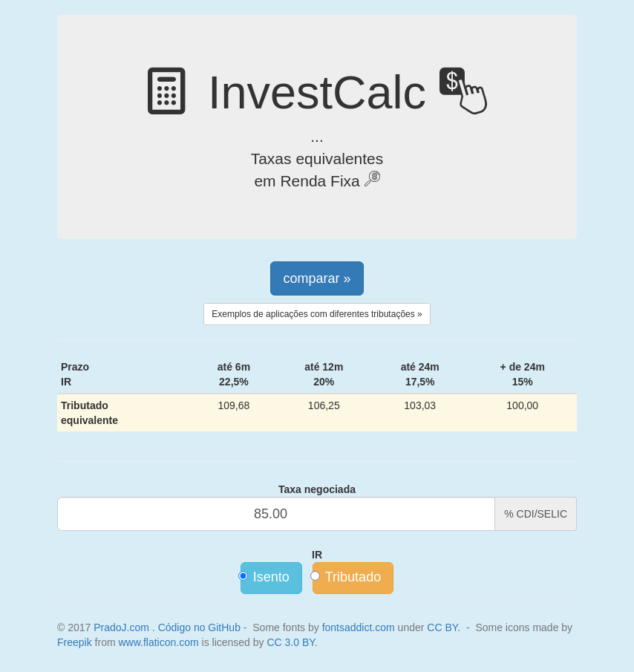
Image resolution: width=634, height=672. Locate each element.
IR (317, 555)
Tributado (347, 577)
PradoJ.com (121, 627)
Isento (265, 577)
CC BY (442, 627)
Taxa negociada (317, 489)
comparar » (317, 278)
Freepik (75, 642)
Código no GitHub (199, 627)
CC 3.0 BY (290, 642)
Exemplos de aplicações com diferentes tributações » (317, 314)
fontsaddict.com (359, 627)
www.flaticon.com (158, 642)
